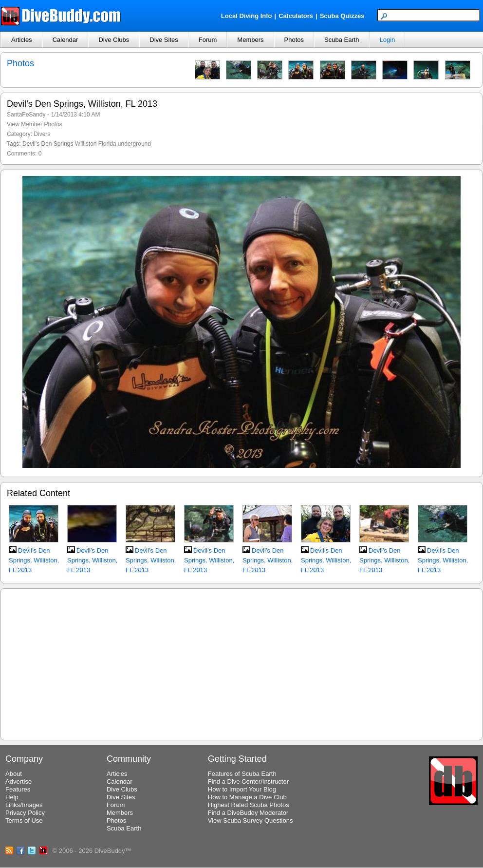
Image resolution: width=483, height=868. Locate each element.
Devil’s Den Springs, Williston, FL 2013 (34, 560)
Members (250, 40)
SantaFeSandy (26, 115)
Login (388, 40)
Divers (42, 134)
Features (18, 789)
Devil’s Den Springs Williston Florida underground (87, 144)
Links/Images (24, 805)
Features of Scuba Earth (242, 774)
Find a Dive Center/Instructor (248, 781)
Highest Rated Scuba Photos (249, 805)
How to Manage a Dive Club (247, 797)
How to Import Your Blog (242, 789)
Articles (22, 40)
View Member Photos (35, 124)
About (14, 774)
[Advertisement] (241, 663)
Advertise (19, 781)
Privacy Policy (25, 813)
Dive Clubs (114, 40)
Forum (208, 40)
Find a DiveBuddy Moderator (248, 813)
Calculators (296, 16)
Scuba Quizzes (342, 16)
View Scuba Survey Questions (251, 820)
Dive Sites (164, 40)
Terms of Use (24, 820)
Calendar (65, 40)
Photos (294, 40)
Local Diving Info (247, 16)
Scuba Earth (342, 40)
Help (12, 797)
